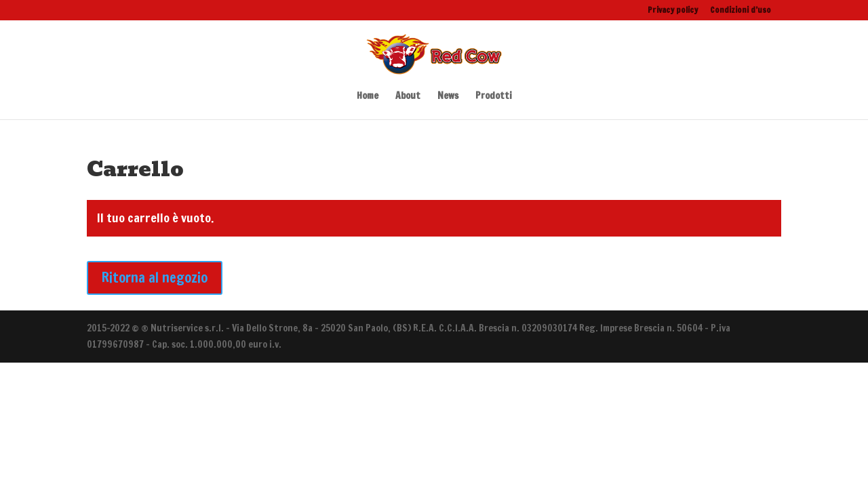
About (408, 97)
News (448, 97)
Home (368, 97)
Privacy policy (673, 11)
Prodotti (494, 97)
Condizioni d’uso (741, 11)
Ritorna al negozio (155, 278)
